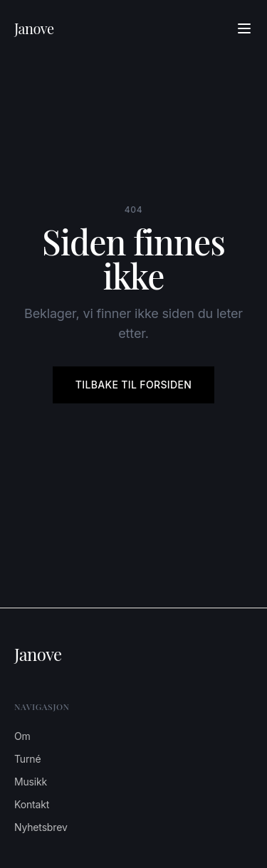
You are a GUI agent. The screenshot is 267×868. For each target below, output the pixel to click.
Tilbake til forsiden (133, 385)
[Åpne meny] (244, 28)
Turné (27, 759)
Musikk (31, 782)
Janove (34, 28)
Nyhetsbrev (41, 827)
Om (22, 736)
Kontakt (32, 804)
